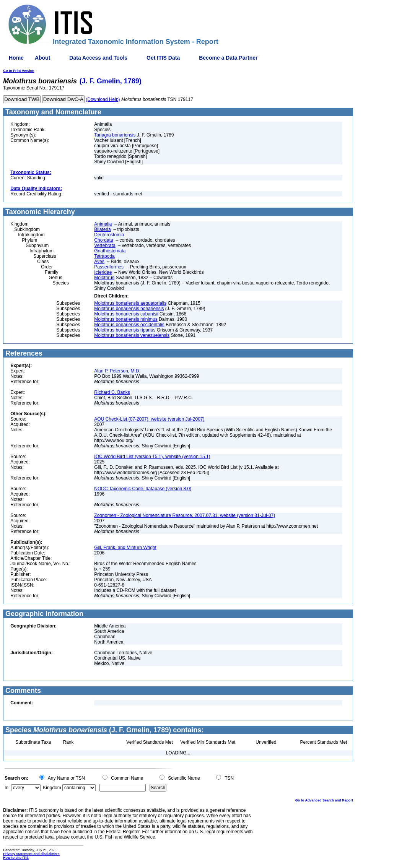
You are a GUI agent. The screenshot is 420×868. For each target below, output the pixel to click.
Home (16, 58)
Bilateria (102, 229)
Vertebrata (105, 245)
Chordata (103, 240)
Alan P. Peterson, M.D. (117, 371)
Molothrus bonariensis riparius (125, 330)
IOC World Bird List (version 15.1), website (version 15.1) (152, 457)
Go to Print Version (19, 71)
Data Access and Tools (98, 58)
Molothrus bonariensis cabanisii (126, 314)
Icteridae (103, 272)
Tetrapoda (104, 256)
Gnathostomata (110, 251)
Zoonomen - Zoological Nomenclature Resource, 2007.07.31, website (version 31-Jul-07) (185, 515)
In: (7, 788)
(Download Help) (103, 99)
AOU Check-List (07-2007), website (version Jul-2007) (149, 419)
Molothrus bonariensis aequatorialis (130, 303)
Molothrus (104, 278)
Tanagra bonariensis (115, 135)
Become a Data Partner (228, 58)
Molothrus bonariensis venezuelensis (132, 335)
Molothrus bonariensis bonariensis (129, 309)
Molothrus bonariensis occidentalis (129, 325)
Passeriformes (109, 267)
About (42, 58)
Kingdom (52, 788)
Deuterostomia (109, 235)
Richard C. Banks (112, 392)
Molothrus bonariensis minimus (126, 319)
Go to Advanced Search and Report (324, 800)
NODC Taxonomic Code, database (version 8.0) (143, 489)
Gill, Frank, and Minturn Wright (125, 548)
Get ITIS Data (163, 58)
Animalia (103, 224)
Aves (99, 262)
